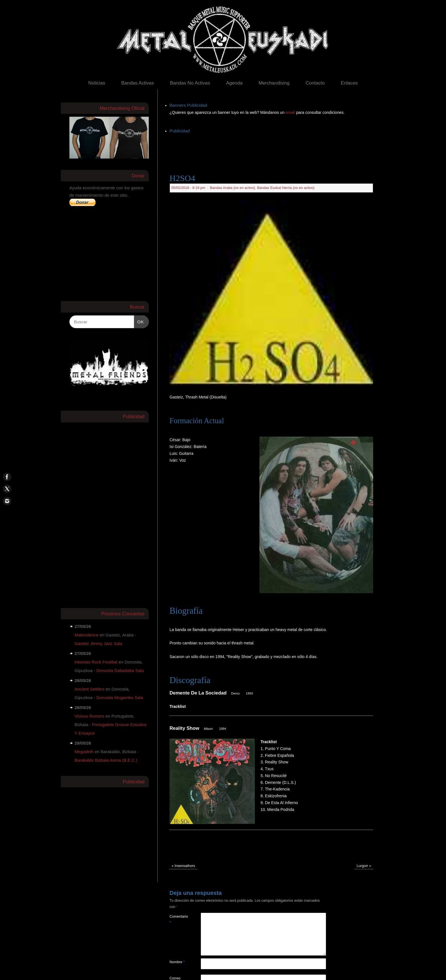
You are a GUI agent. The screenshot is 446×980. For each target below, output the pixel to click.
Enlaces (349, 83)
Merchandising (274, 83)
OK (139, 321)
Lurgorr (364, 866)
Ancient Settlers (89, 689)
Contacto (315, 83)
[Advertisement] (273, 148)
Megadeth (84, 752)
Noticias (97, 83)
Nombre (177, 962)
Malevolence (86, 635)
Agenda (234, 83)
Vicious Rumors (89, 716)
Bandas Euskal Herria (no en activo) (286, 188)
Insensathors (183, 866)
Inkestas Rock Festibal (96, 662)
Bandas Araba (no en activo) (233, 188)
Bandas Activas (138, 83)
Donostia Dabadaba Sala (120, 670)
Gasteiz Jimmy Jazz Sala (98, 643)
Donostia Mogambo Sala (120, 697)
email (291, 112)
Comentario (177, 920)
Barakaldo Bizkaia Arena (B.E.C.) (106, 760)
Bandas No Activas (190, 83)
